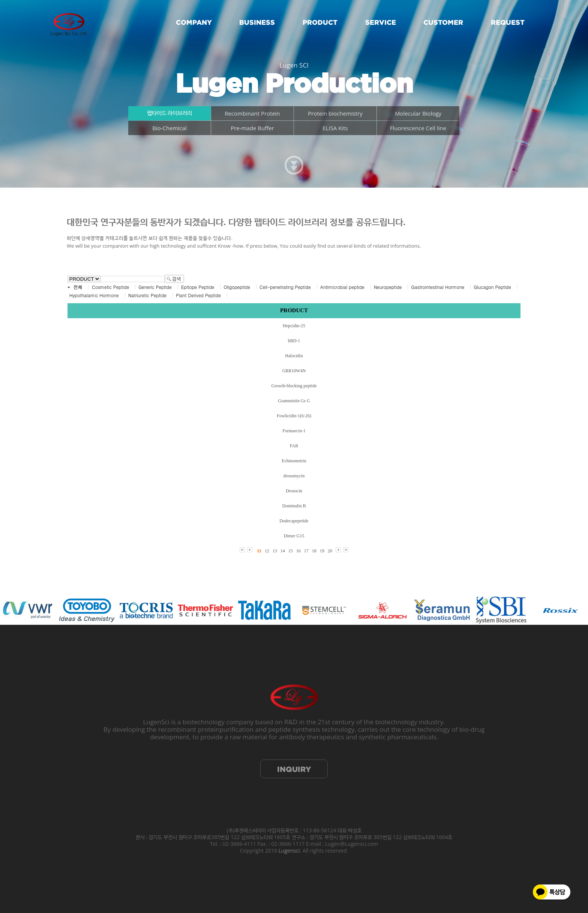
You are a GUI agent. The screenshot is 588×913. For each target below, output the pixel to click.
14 (283, 551)
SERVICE (381, 22)
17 (306, 551)
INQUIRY (294, 769)
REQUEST (508, 22)
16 (298, 551)
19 (322, 551)
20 (330, 551)
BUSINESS (257, 22)
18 (314, 551)
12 (267, 551)
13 (275, 551)
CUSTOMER (443, 22)
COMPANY (194, 22)
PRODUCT (320, 22)
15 (291, 551)
